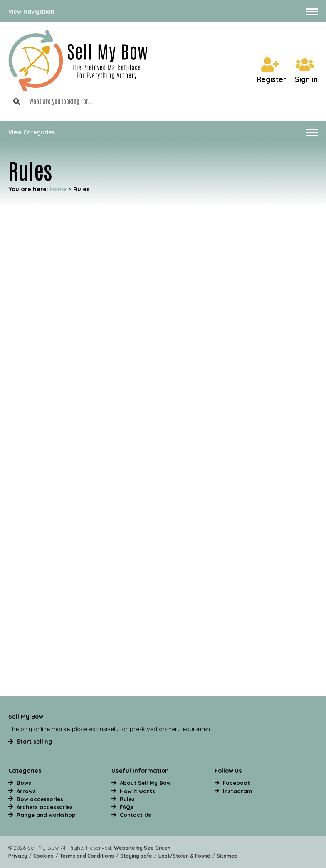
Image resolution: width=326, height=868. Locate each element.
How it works (137, 791)
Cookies (43, 856)
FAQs (127, 807)
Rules (127, 799)
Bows (24, 783)
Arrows (26, 791)
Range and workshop (46, 815)
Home (58, 189)
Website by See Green (142, 848)
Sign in (306, 71)
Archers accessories (45, 807)
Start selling (34, 741)
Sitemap (227, 856)
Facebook (237, 783)
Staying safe (136, 856)
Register (272, 71)
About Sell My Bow (145, 783)
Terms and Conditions (87, 856)
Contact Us (135, 815)
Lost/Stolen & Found (184, 856)
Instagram (237, 791)
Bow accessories (40, 799)
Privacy (18, 856)
